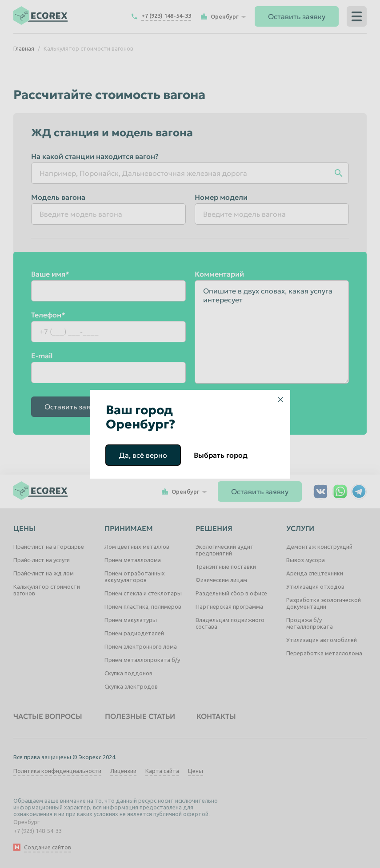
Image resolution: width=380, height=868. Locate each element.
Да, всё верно (143, 455)
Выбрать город (221, 455)
